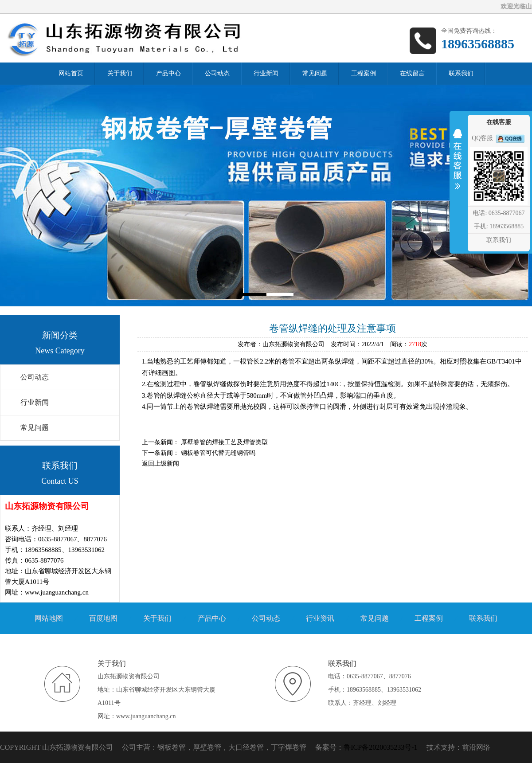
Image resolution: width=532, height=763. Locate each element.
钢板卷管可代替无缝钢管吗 (218, 453)
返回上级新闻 (160, 464)
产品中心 (212, 618)
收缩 (458, 165)
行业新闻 (35, 402)
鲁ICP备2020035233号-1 (380, 747)
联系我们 (483, 618)
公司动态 (35, 377)
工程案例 (429, 618)
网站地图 (49, 618)
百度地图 (103, 618)
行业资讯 (320, 618)
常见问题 (35, 428)
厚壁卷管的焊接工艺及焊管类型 (224, 442)
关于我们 (157, 618)
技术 (434, 747)
